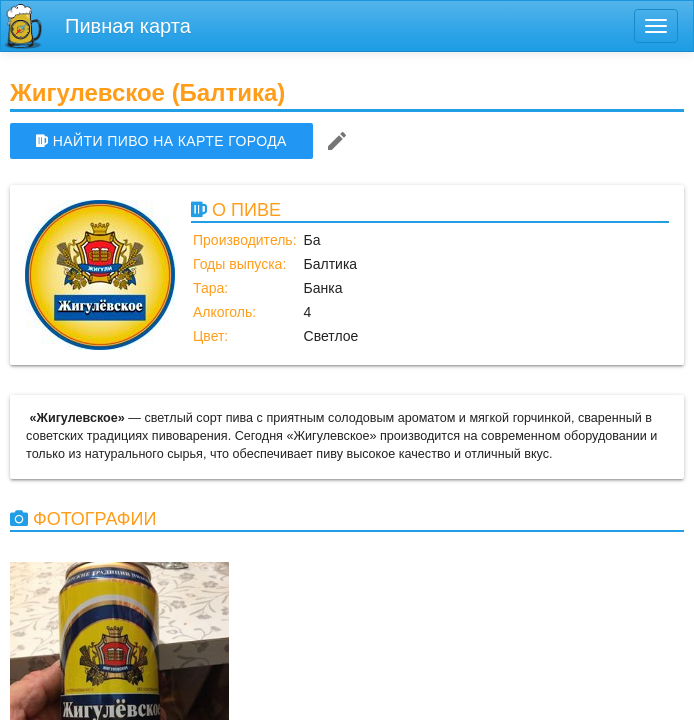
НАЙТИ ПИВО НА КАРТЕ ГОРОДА (161, 141)
